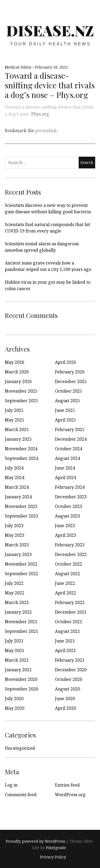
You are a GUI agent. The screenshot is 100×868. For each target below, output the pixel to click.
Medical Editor (19, 67)
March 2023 (17, 545)
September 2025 (21, 401)
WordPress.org (70, 795)
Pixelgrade (56, 848)
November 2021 (21, 622)
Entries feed (67, 785)
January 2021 (18, 670)
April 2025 (65, 420)
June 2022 (65, 583)
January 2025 (18, 439)
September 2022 (21, 574)
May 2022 (15, 593)
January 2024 (18, 497)
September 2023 (21, 516)
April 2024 (65, 478)
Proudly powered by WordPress (35, 841)
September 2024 (21, 458)
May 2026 (15, 362)
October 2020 (69, 679)
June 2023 (65, 526)
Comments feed (21, 795)
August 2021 (67, 631)
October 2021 (69, 622)
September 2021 (21, 631)
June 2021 (65, 641)
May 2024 (15, 478)
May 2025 (15, 420)
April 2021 (65, 650)
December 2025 (71, 381)
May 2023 (15, 535)
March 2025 (17, 429)
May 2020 (15, 708)
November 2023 (21, 506)
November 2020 (21, 679)
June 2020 (65, 699)
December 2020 (71, 670)
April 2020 (65, 708)
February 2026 (70, 372)
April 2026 (65, 362)
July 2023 (14, 526)
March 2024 (17, 487)
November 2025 (21, 391)
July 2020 (14, 699)
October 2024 (69, 449)
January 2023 (18, 554)
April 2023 (65, 535)
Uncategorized (20, 748)
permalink (46, 131)
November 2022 (21, 564)
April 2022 (65, 593)
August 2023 (67, 516)
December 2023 (71, 497)
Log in (11, 785)
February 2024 (70, 487)
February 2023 (70, 545)
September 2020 (21, 689)
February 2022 (70, 602)
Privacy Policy (53, 857)
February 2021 (70, 660)
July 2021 (14, 641)
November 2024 (21, 449)
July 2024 (14, 468)
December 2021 (71, 612)
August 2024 (67, 458)
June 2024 (65, 468)
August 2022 (67, 574)
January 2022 (18, 612)
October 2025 (69, 391)
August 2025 (67, 401)
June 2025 (65, 410)
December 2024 (71, 439)
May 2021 (15, 650)
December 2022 (71, 554)
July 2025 (14, 410)
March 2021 (17, 660)
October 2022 (69, 564)
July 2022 (14, 583)
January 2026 (18, 381)
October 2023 (69, 506)
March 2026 (17, 372)
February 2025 (70, 429)
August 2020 (67, 689)
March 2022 (17, 602)
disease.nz (50, 30)
